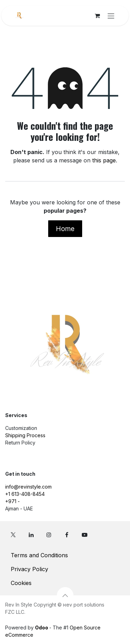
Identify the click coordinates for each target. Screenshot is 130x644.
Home (65, 229)
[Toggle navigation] (111, 16)
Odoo (42, 628)
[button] (65, 595)
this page (104, 160)
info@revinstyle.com (28, 487)
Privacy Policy (29, 569)
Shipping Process (25, 435)
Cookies (21, 583)
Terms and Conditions (39, 555)
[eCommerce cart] (97, 16)
